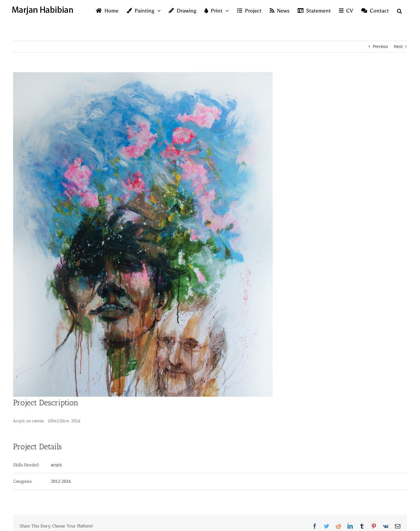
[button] (399, 11)
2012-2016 (61, 481)
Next (398, 46)
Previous (380, 46)
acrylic (57, 465)
